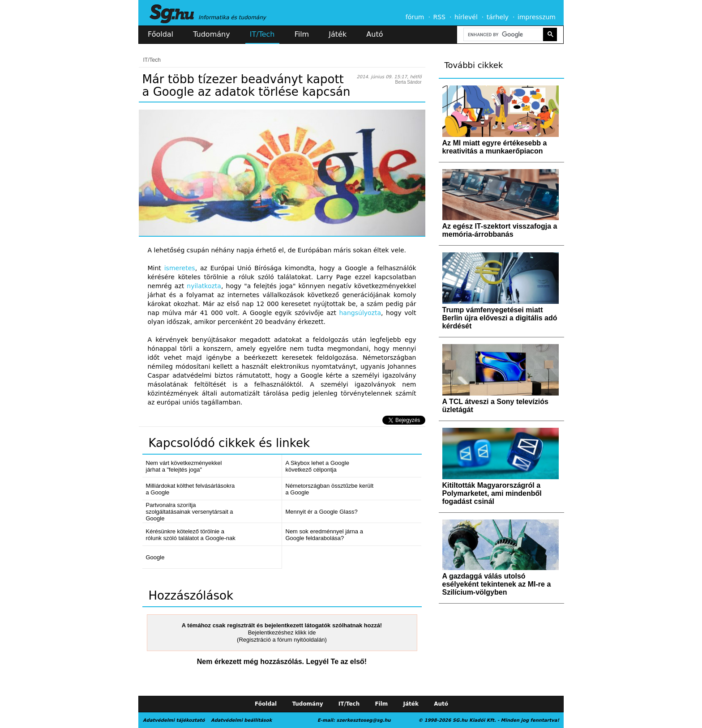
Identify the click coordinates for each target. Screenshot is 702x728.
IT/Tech (262, 34)
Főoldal (161, 34)
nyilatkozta (204, 286)
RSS (439, 17)
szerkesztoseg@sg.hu (364, 720)
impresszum (537, 17)
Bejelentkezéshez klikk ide (282, 632)
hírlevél (466, 17)
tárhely (498, 17)
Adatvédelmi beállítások (241, 720)
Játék (338, 34)
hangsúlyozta (360, 313)
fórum (415, 17)
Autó (375, 34)
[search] (502, 35)
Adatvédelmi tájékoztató (174, 720)
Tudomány (211, 34)
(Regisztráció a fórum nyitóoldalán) (282, 640)
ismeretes (180, 268)
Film (302, 34)
